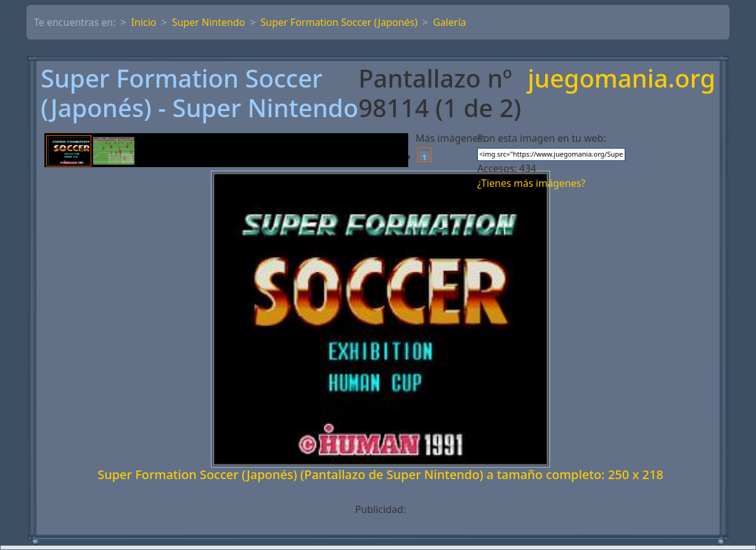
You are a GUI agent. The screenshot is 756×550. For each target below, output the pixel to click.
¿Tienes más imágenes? (531, 183)
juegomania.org (622, 79)
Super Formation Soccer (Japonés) (339, 22)
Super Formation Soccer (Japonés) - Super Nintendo (199, 93)
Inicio (144, 22)
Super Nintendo (209, 22)
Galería (450, 22)
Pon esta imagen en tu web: (542, 138)
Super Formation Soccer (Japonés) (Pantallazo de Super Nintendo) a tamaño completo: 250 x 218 (380, 474)
